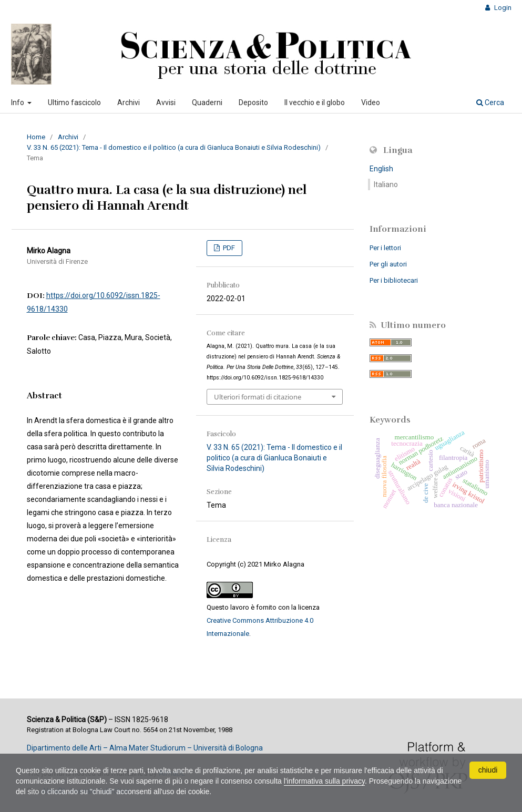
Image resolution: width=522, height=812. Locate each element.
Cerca (490, 102)
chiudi (488, 770)
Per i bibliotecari (394, 280)
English (381, 169)
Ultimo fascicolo (74, 102)
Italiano (386, 184)
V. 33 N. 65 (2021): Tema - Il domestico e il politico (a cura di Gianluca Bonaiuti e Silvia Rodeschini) (174, 147)
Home (36, 137)
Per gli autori (388, 264)
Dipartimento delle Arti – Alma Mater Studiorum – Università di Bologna (145, 748)
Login (502, 8)
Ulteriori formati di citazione (258, 397)
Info (18, 102)
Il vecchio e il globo (315, 102)
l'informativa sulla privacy (324, 781)
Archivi (129, 102)
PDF (228, 248)
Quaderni (207, 102)
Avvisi (166, 102)
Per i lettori (385, 248)
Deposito (253, 102)
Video (371, 102)
